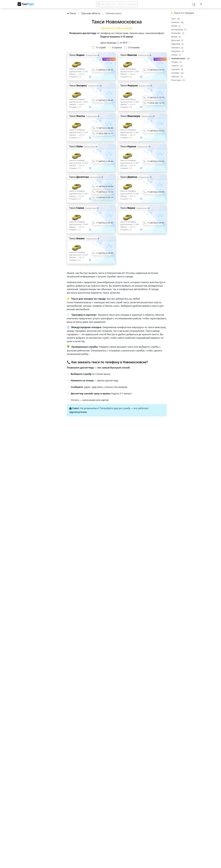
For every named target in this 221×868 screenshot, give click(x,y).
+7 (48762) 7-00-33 (105, 70)
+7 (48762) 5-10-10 (105, 192)
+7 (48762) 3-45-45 (105, 223)
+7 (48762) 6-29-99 (105, 253)
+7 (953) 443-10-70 (155, 103)
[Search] (117, 4)
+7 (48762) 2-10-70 (155, 97)
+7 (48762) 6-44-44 (105, 186)
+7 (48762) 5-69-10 (105, 197)
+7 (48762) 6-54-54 (155, 131)
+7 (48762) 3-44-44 (105, 100)
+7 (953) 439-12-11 (105, 133)
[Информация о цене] (130, 43)
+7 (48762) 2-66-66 (105, 128)
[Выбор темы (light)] (201, 4)
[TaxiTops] (26, 4)
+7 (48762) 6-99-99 (155, 192)
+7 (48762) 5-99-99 (155, 223)
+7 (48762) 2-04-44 (105, 161)
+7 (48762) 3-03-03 (155, 161)
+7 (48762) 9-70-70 (155, 70)
